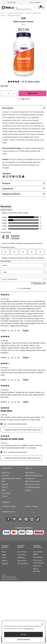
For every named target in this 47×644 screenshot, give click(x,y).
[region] (23, 632)
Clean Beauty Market (38, 553)
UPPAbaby (21, 558)
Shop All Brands (23, 564)
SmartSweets (22, 561)
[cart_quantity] (9, 93)
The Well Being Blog (32, 487)
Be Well (29, 490)
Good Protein (22, 552)
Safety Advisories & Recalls (11, 478)
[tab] (23, 108)
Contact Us (6, 473)
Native (4, 552)
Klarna (4, 490)
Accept (23, 634)
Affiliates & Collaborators (34, 475)
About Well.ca (30, 473)
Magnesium (37, 566)
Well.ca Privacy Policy (33, 481)
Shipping (5, 484)
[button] (3, 93)
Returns (5, 487)
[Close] (42, 624)
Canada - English (10, 506)
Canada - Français (32, 506)
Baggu (4, 555)
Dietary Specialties (37, 570)
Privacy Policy (29, 628)
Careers (5, 496)
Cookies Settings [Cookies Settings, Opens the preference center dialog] (24, 639)
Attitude (5, 561)
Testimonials (30, 478)
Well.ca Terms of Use (33, 484)
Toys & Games (38, 557)
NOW (24, 18)
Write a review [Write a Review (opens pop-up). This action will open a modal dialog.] (34, 82)
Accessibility (6, 493)
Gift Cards (5, 475)
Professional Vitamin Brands (38, 562)
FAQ (3, 481)
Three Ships (22, 555)
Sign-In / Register (35, 2)
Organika (5, 564)
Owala (4, 558)
